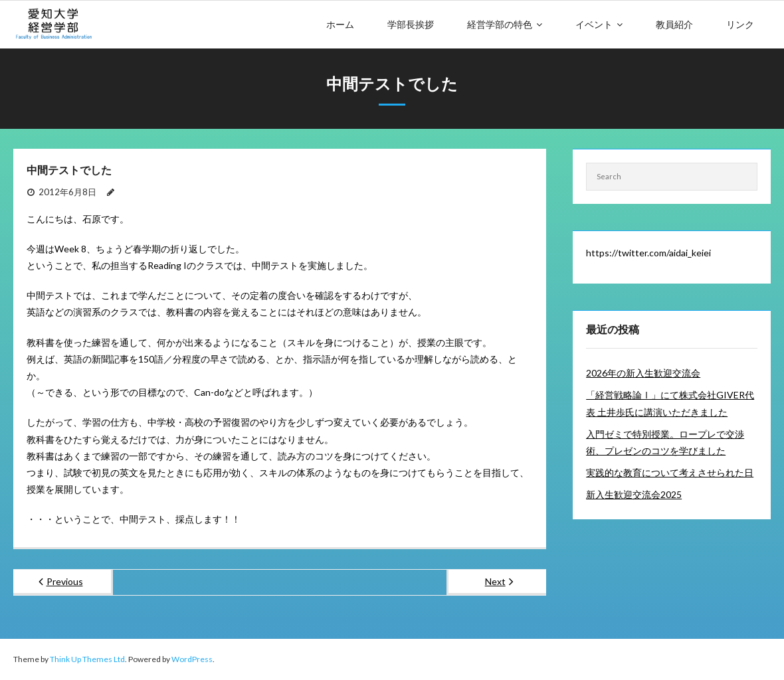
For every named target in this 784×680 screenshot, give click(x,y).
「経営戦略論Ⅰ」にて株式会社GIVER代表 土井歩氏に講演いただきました (670, 403)
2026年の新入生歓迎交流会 (643, 373)
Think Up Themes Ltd (87, 659)
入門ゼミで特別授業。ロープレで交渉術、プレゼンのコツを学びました (665, 442)
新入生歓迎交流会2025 (634, 494)
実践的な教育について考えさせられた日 (670, 472)
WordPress (192, 659)
